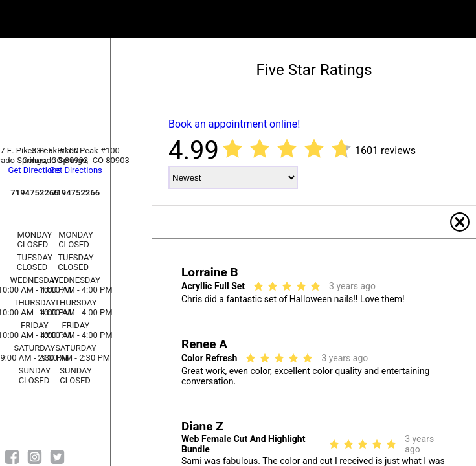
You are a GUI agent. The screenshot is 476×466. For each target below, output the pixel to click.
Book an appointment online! (234, 124)
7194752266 (76, 193)
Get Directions (76, 170)
